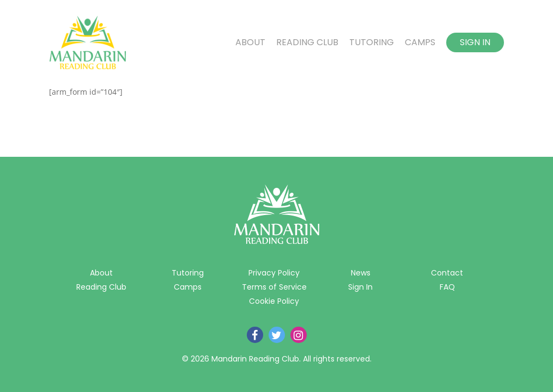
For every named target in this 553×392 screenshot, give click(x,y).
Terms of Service (274, 287)
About (250, 42)
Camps (420, 42)
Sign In (475, 42)
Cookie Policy (274, 301)
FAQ (447, 287)
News (361, 273)
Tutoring (372, 42)
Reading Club (307, 42)
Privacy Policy (274, 273)
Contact (447, 273)
